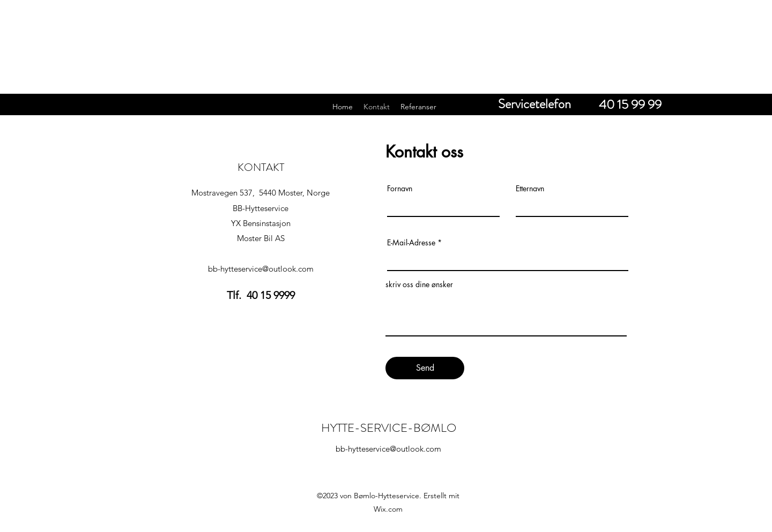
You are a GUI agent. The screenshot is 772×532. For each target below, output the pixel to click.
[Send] (425, 368)
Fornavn (400, 189)
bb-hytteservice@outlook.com (261, 269)
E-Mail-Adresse (411, 243)
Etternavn (530, 189)
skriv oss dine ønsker (419, 284)
